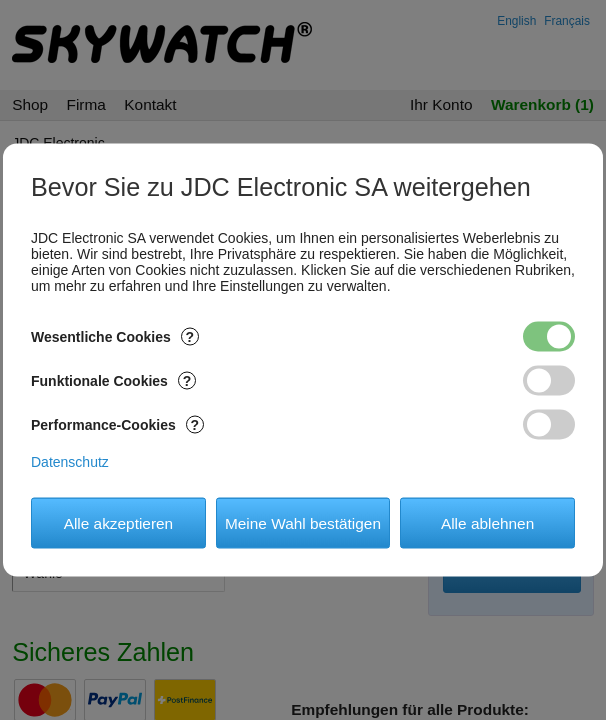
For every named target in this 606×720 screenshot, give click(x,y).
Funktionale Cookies (113, 381)
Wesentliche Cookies (115, 337)
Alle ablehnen (487, 522)
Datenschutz (70, 462)
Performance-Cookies (117, 425)
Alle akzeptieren (119, 522)
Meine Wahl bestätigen (303, 522)
